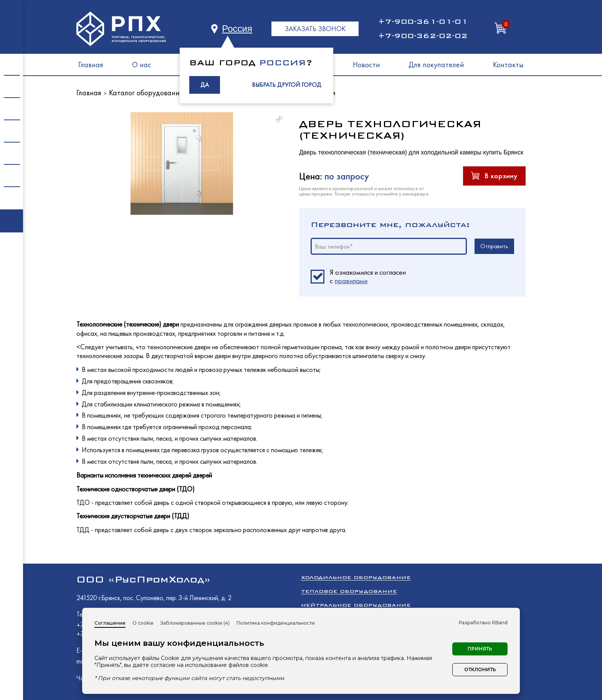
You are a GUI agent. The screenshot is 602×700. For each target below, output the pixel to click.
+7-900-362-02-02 (423, 36)
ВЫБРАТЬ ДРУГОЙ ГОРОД (287, 85)
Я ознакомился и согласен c (368, 277)
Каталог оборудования (146, 93)
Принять (480, 649)
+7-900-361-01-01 (423, 22)
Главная (91, 65)
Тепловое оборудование (349, 591)
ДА (205, 85)
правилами (351, 281)
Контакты (508, 65)
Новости (366, 65)
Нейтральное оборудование (356, 605)
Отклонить (480, 669)
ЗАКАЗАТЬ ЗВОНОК (315, 29)
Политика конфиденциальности (276, 623)
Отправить (494, 246)
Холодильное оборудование (356, 577)
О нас (142, 65)
